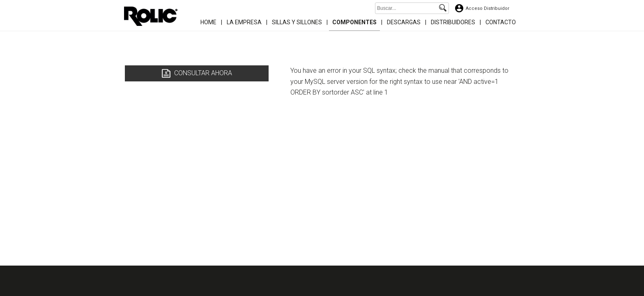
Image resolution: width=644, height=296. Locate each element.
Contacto (501, 22)
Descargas (404, 22)
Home (208, 22)
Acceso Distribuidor (488, 8)
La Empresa (244, 22)
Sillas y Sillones (297, 22)
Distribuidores (453, 22)
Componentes (354, 22)
